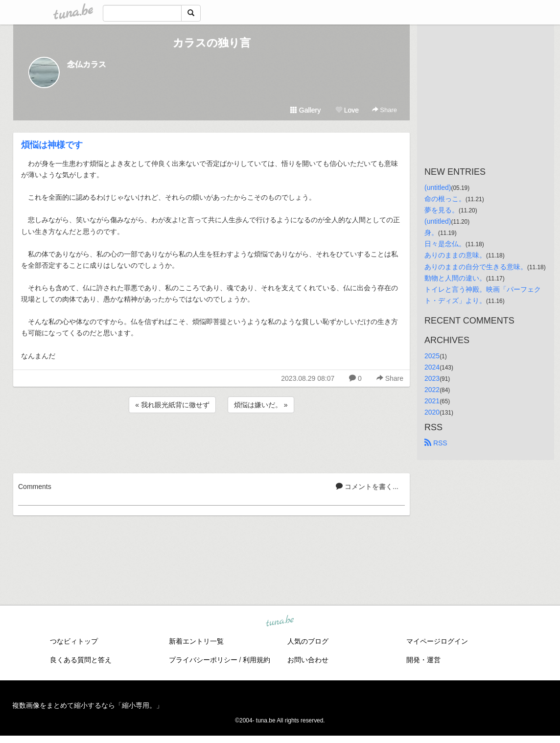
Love (347, 110)
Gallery (305, 110)
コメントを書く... (367, 487)
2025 (432, 356)
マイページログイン (437, 641)
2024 (432, 367)
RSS (436, 443)
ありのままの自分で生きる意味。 (476, 267)
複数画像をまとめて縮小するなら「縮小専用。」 (88, 705)
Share (385, 110)
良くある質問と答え (81, 660)
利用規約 (257, 660)
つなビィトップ (74, 641)
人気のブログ (308, 641)
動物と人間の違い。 (455, 278)
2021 (432, 401)
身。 (431, 232)
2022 (432, 390)
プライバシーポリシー (203, 660)
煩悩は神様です (52, 145)
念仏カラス (87, 64)
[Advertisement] (211, 441)
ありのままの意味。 (455, 255)
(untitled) (438, 187)
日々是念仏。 (445, 244)
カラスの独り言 (212, 43)
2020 (432, 412)
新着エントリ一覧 (196, 641)
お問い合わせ (308, 660)
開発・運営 (423, 660)
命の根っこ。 (445, 199)
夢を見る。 (442, 210)
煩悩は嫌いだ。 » (261, 405)
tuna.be (280, 621)
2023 (432, 378)
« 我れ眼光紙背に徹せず (172, 405)
